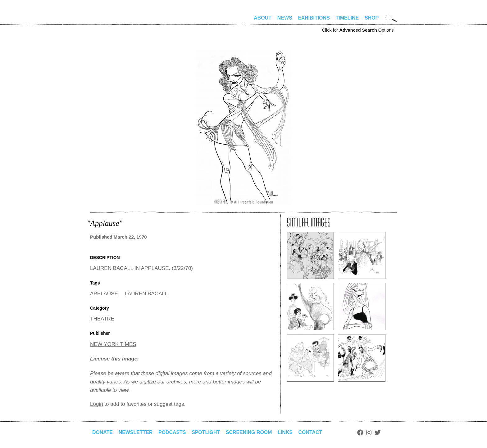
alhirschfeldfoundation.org (109, 20)
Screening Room (250, 432)
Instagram (370, 432)
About (263, 18)
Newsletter (136, 432)
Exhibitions (314, 18)
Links (286, 432)
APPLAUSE (104, 294)
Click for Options (358, 30)
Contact (311, 432)
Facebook (361, 432)
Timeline (347, 18)
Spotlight (207, 432)
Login (97, 404)
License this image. (114, 359)
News (285, 18)
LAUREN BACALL (146, 294)
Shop (372, 18)
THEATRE (102, 319)
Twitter (379, 432)
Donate (102, 432)
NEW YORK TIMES (113, 344)
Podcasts (173, 432)
